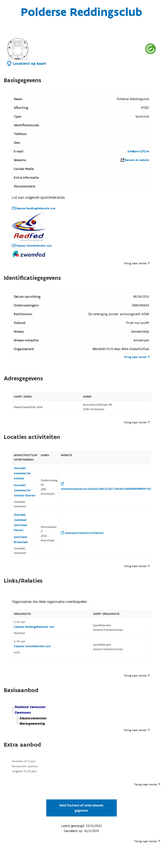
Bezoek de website (137, 160)
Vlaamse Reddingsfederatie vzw (34, 208)
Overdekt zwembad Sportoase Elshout (20, 523)
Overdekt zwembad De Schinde (22, 473)
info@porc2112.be (138, 151)
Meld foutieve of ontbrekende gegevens (81, 808)
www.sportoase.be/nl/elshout (82, 533)
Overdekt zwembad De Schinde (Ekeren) (25, 490)
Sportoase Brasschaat (21, 540)
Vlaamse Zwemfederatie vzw (32, 246)
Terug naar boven (137, 263)
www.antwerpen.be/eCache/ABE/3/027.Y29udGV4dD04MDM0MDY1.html (107, 486)
